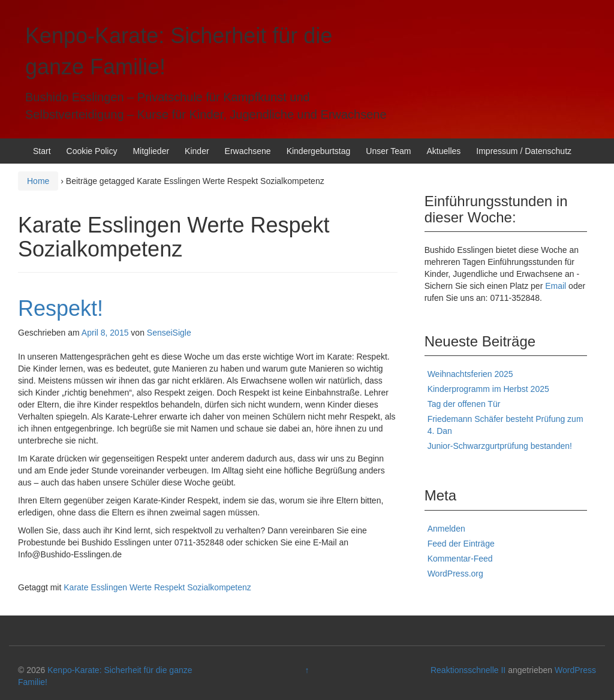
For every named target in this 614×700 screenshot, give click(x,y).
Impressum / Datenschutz (524, 151)
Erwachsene (248, 151)
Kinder (197, 151)
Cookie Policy (92, 151)
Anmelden (446, 529)
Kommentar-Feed (460, 559)
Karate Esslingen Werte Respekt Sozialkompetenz (157, 587)
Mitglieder (151, 151)
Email (556, 286)
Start (42, 151)
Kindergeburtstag (319, 151)
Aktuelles (443, 151)
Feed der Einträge (461, 544)
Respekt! (61, 308)
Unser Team (388, 151)
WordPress (575, 670)
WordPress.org (455, 574)
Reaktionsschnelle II (468, 670)
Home (38, 181)
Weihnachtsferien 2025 (470, 374)
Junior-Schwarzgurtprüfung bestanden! (500, 446)
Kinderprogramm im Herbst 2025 (488, 389)
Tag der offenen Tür (464, 404)
